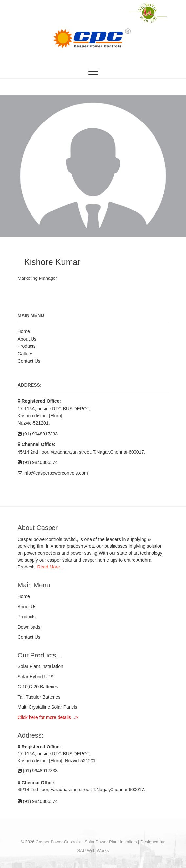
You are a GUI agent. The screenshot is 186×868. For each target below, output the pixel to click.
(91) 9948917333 (38, 434)
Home (24, 331)
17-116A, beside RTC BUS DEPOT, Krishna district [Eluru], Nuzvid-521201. (57, 754)
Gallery (25, 354)
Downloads (29, 627)
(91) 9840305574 (38, 462)
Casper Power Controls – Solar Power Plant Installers (86, 842)
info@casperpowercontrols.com (53, 473)
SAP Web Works (93, 850)
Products (27, 346)
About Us (27, 339)
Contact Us (29, 361)
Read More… (51, 567)
